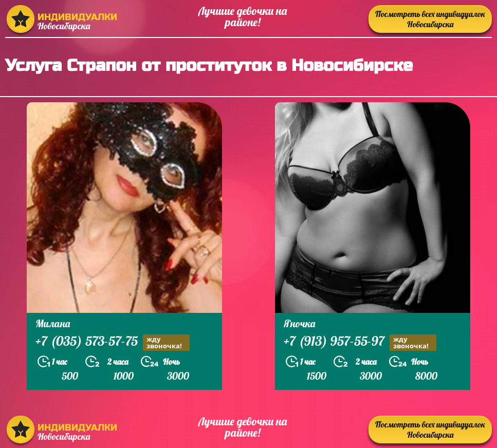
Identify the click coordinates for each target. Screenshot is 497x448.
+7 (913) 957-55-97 (360, 342)
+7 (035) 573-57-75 (113, 342)
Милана (53, 323)
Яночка (299, 323)
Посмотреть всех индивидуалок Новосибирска (430, 19)
